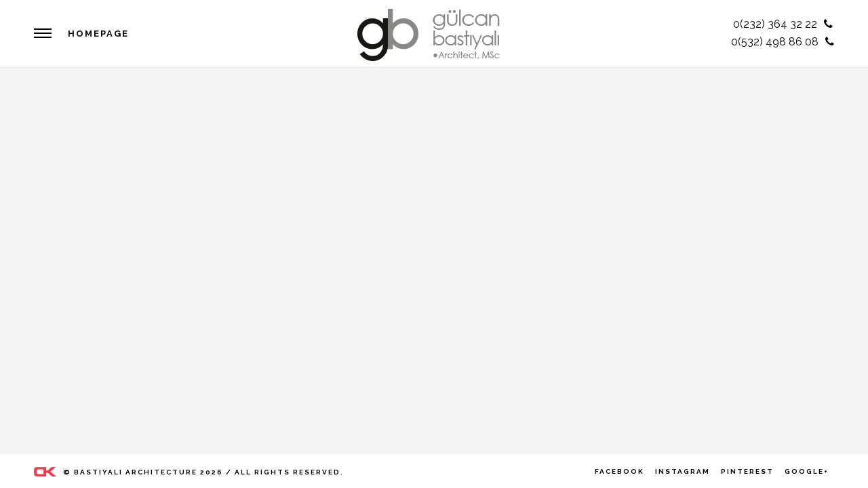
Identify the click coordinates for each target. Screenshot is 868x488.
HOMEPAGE (98, 34)
